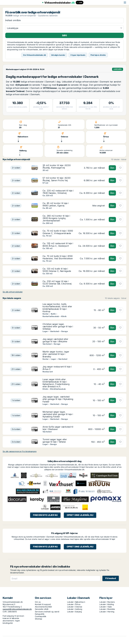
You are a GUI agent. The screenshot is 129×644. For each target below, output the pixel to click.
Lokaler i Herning (107, 612)
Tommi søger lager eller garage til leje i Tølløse (55, 441)
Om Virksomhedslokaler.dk (34, 55)
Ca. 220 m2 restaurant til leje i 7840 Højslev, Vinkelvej (58, 192)
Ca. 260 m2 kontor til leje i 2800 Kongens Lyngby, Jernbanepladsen (56, 218)
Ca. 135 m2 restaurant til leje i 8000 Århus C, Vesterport (58, 245)
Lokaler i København (76, 602)
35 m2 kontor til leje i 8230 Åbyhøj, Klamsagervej (57, 166)
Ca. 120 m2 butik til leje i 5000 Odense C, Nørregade (57, 270)
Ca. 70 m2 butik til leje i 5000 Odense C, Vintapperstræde (58, 232)
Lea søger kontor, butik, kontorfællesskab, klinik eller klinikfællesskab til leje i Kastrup (57, 308)
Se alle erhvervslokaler (13, 292)
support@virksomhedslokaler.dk (17, 609)
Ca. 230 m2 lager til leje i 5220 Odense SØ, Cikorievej (57, 282)
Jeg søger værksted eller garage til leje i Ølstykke (55, 340)
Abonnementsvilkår (43, 607)
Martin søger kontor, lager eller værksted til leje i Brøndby (56, 354)
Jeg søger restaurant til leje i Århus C (57, 368)
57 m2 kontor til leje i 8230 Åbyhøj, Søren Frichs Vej (57, 179)
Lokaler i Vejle (106, 607)
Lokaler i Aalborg (75, 609)
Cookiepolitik (41, 616)
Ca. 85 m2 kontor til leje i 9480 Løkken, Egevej (56, 204)
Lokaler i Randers (107, 602)
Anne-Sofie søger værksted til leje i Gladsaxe (58, 428)
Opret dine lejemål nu (80, 515)
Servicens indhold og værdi (47, 612)
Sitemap (39, 619)
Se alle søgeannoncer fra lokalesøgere (20, 451)
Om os (38, 602)
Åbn (112, 168)
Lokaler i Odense (75, 607)
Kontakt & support (43, 604)
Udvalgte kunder (58, 55)
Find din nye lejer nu (45, 515)
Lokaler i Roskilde (107, 609)
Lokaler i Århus (74, 604)
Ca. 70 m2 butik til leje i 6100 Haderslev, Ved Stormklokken (58, 257)
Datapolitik (40, 614)
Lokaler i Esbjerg (74, 612)
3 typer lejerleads (78, 55)
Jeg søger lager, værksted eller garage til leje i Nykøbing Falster (58, 399)
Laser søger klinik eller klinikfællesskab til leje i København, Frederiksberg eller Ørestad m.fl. (56, 383)
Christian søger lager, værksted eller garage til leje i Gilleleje (58, 326)
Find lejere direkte (98, 55)
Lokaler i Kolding (107, 604)
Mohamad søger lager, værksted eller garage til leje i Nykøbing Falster (58, 414)
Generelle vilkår (42, 609)
